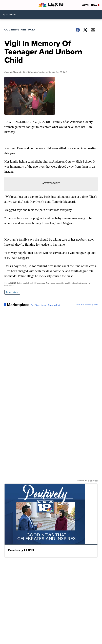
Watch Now (91, 5)
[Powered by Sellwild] (93, 481)
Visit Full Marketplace (87, 305)
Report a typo (12, 292)
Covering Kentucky (20, 30)
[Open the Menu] (6, 5)
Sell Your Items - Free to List (45, 305)
